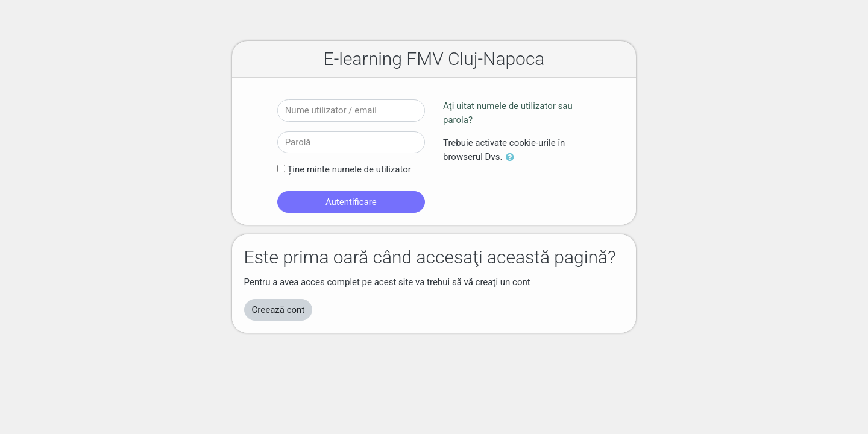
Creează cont (278, 310)
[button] (512, 158)
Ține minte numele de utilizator (349, 169)
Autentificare (351, 202)
